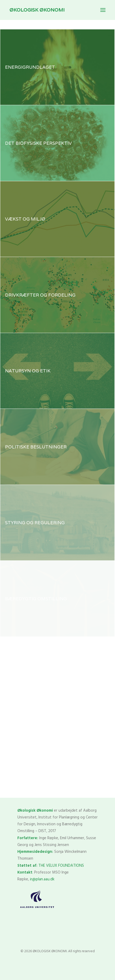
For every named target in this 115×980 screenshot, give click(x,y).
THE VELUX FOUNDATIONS (61, 866)
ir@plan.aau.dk (42, 879)
